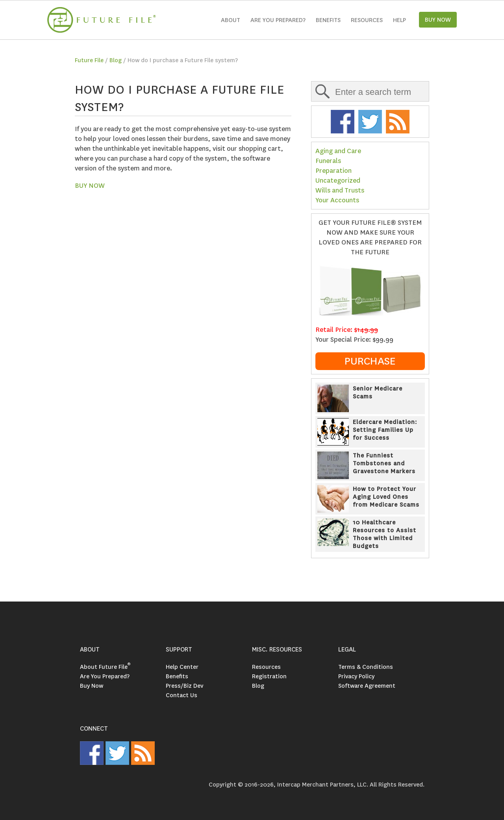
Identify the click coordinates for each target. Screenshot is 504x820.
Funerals (328, 161)
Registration (269, 676)
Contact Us (182, 695)
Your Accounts (337, 200)
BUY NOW (90, 186)
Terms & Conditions (366, 667)
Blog (116, 60)
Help (399, 20)
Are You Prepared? (105, 676)
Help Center (182, 667)
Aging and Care (338, 151)
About (231, 20)
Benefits (328, 20)
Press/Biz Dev (184, 686)
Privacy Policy (356, 676)
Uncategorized (338, 180)
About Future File (105, 667)
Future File (89, 60)
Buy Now (92, 686)
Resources (367, 20)
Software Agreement (367, 686)
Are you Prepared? (278, 20)
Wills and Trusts (340, 190)
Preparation (334, 171)
